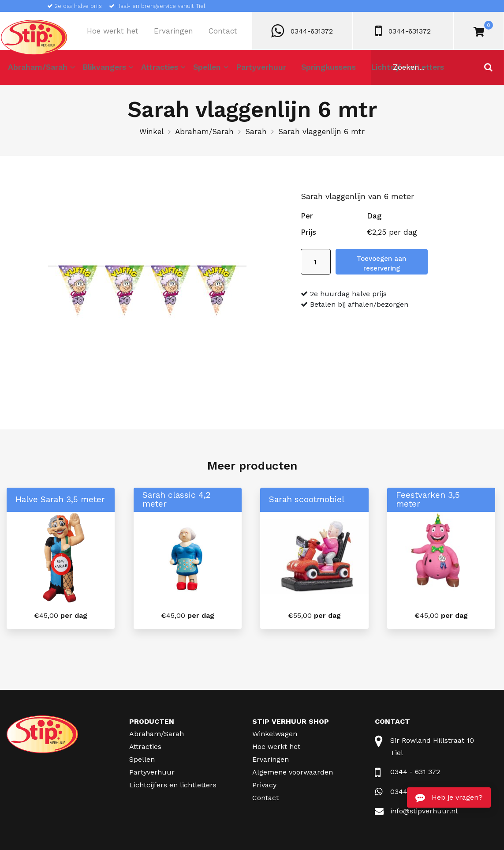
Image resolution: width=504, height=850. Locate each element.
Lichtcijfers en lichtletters (173, 785)
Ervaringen (174, 31)
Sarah (256, 132)
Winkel (151, 132)
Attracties (155, 70)
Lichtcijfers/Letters (392, 70)
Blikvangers (102, 70)
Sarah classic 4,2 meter (176, 500)
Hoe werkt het (113, 31)
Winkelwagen (275, 734)
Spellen (200, 70)
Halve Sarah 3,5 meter (60, 500)
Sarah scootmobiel (307, 500)
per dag (61, 615)
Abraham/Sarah (37, 70)
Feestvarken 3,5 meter (428, 500)
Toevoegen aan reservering (408, 262)
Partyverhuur (252, 70)
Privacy (264, 785)
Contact (223, 31)
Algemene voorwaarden (293, 772)
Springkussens (317, 70)
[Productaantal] (316, 262)
